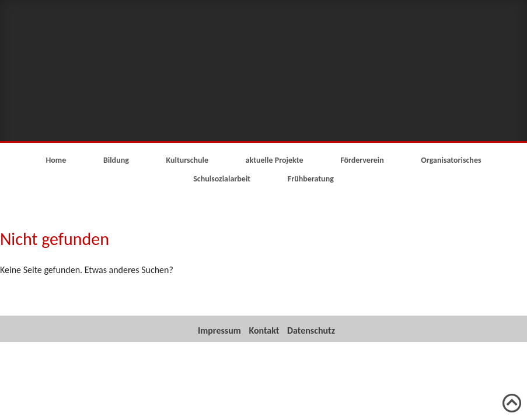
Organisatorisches (451, 160)
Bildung (116, 160)
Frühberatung (311, 179)
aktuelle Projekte (275, 160)
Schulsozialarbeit (222, 179)
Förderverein (362, 160)
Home (56, 160)
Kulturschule (187, 160)
